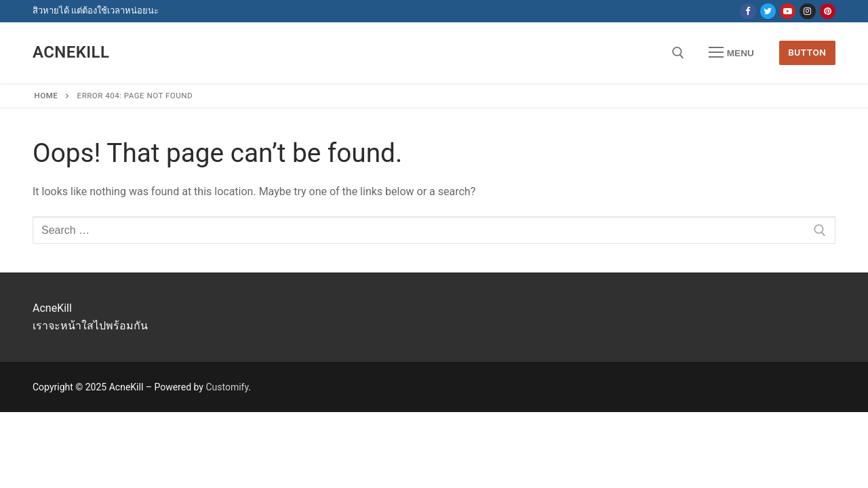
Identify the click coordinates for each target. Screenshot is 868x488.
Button (807, 52)
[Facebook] (748, 11)
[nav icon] (732, 53)
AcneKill (71, 52)
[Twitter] (768, 11)
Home (46, 96)
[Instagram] (807, 11)
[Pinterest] (828, 11)
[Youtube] (788, 11)
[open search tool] (678, 53)
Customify (227, 387)
